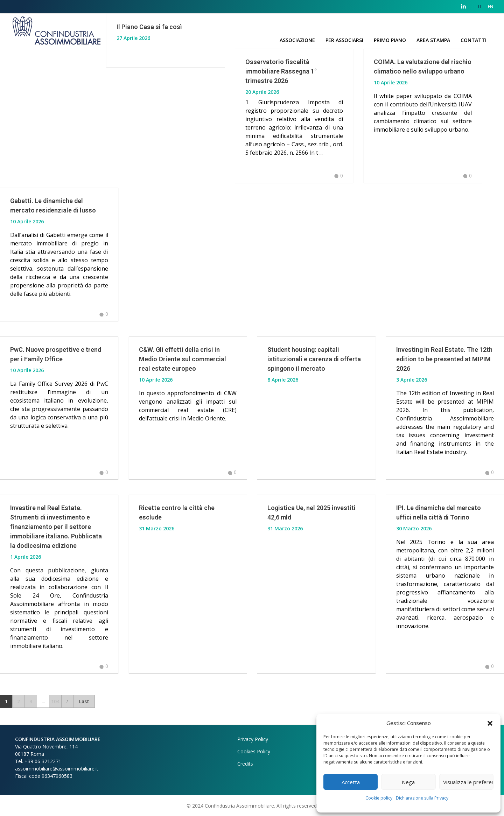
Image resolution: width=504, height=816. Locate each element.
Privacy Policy (253, 739)
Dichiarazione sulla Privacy (422, 798)
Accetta (351, 782)
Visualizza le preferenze (468, 782)
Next (67, 701)
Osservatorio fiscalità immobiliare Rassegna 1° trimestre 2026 (281, 71)
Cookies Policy (254, 751)
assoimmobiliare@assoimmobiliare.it (57, 769)
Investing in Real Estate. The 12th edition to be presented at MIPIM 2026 (444, 359)
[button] (490, 723)
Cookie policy (379, 798)
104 (55, 701)
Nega (408, 782)
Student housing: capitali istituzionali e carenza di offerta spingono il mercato (314, 359)
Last (84, 701)
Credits (245, 764)
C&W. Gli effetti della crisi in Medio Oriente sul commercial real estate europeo (183, 359)
